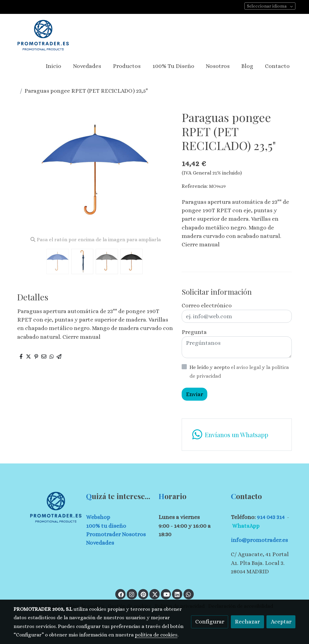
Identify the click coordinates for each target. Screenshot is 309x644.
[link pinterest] (143, 594)
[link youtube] (167, 594)
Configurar (210, 622)
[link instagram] (132, 594)
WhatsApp (246, 526)
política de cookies (156, 635)
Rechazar (247, 622)
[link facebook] (121, 594)
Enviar (194, 394)
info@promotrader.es (259, 540)
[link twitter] (155, 594)
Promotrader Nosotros (116, 534)
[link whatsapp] (237, 435)
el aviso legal (246, 367)
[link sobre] (46, 507)
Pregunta (194, 332)
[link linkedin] (177, 594)
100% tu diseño (106, 526)
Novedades (100, 543)
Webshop (98, 517)
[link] (43, 35)
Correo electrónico (207, 305)
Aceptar (281, 622)
